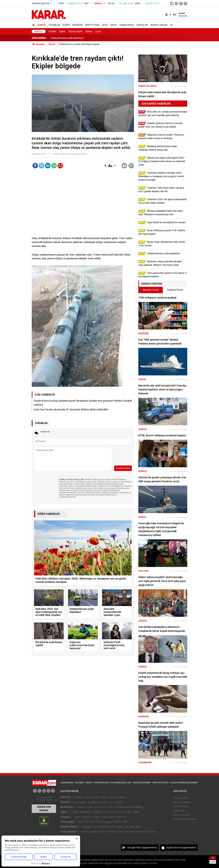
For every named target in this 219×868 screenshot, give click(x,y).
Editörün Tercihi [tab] (175, 290)
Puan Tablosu (181, 806)
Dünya (66, 25)
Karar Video (127, 25)
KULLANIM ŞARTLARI (120, 783)
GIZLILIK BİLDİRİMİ (142, 783)
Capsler (93, 832)
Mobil (81, 822)
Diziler (77, 817)
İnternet (90, 822)
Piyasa (81, 807)
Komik (112, 827)
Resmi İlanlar (159, 25)
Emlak (89, 807)
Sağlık (96, 817)
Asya (111, 802)
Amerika (92, 802)
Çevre (98, 31)
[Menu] (171, 25)
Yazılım (117, 822)
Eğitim (62, 31)
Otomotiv (100, 807)
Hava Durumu (181, 798)
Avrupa (103, 802)
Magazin (87, 817)
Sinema (103, 827)
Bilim (125, 822)
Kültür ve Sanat (126, 832)
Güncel (42, 25)
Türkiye (89, 31)
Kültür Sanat (108, 817)
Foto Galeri (68, 832)
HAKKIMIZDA (67, 783)
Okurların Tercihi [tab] (151, 290)
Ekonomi (78, 25)
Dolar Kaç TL (180, 811)
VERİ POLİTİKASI (160, 783)
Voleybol (98, 812)
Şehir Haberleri (182, 815)
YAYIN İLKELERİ (101, 783)
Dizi (95, 827)
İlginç (120, 827)
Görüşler (142, 25)
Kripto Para (92, 25)
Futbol (75, 812)
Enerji (110, 807)
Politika (52, 31)
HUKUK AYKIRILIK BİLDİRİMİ (184, 783)
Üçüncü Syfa (91, 797)
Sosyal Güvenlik (123, 807)
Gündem (87, 827)
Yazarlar (54, 25)
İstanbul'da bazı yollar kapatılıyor (67, 38)
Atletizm (109, 812)
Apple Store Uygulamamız (181, 848)
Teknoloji (67, 822)
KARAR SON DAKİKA (44, 809)
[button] (105, 166)
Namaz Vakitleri (182, 802)
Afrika (119, 802)
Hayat (114, 25)
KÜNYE (89, 783)
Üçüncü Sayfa (75, 31)
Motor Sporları (124, 812)
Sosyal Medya (104, 822)
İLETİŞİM (79, 783)
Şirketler (138, 807)
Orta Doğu (80, 802)
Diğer (137, 812)
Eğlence (121, 817)
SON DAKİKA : (39, 38)
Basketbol (86, 812)
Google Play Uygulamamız (142, 848)
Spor (105, 25)
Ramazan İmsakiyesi (185, 819)
